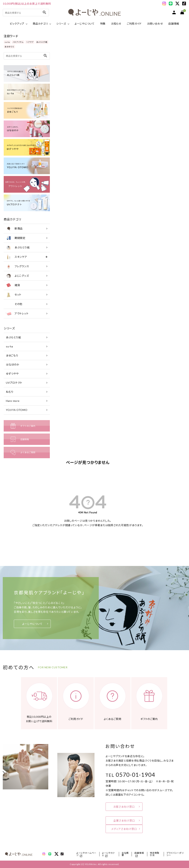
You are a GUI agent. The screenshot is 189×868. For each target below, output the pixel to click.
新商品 (14, 229)
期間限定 (16, 238)
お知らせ (116, 24)
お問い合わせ (155, 24)
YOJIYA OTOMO (17, 410)
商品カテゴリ (40, 24)
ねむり (10, 392)
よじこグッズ (17, 276)
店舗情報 (174, 24)
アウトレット (17, 314)
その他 (14, 304)
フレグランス (17, 266)
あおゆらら (9, 47)
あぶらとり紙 (42, 42)
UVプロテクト (14, 383)
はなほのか (13, 365)
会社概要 (125, 854)
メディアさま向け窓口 (124, 829)
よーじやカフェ (108, 854)
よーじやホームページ (86, 854)
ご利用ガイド (134, 24)
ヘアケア (30, 42)
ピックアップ (17, 24)
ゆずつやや (12, 374)
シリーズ (61, 24)
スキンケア (16, 257)
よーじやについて (85, 24)
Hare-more (13, 401)
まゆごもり (12, 355)
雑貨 (13, 285)
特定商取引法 (155, 854)
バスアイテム (18, 42)
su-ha (7, 42)
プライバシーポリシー (175, 854)
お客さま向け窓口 (124, 807)
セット (13, 295)
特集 (103, 24)
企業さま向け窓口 (124, 821)
